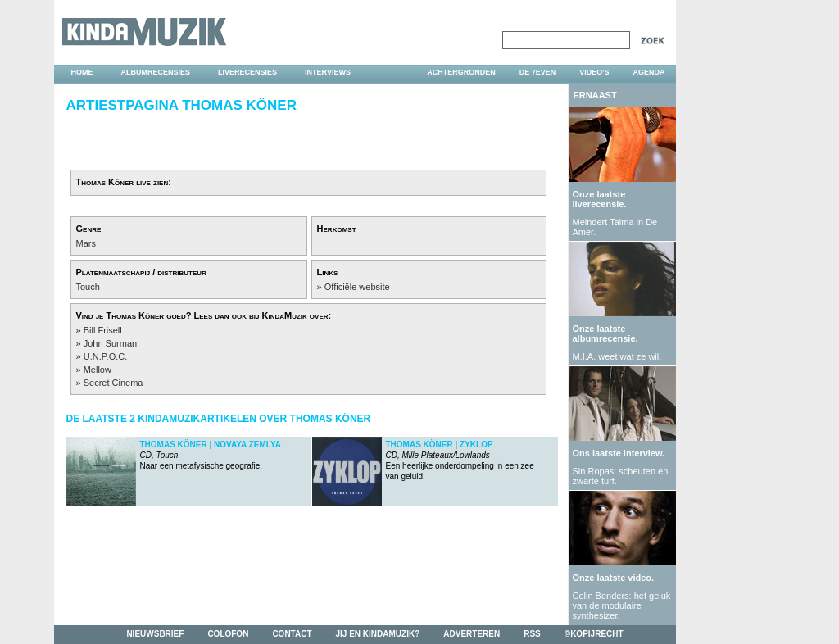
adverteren (472, 634)
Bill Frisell (103, 330)
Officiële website (357, 287)
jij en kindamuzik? (378, 634)
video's (594, 72)
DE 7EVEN (538, 72)
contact (292, 634)
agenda (649, 72)
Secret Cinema (113, 383)
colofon (228, 634)
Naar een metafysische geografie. (211, 455)
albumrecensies (156, 72)
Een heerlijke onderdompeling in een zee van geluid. (460, 460)
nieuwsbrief (155, 634)
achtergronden (461, 72)
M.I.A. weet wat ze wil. (617, 356)
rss (532, 634)
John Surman (110, 343)
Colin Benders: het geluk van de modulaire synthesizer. (622, 605)
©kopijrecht (594, 634)
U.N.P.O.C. (106, 356)
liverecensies (247, 72)
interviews (328, 72)
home (82, 72)
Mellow (98, 370)
